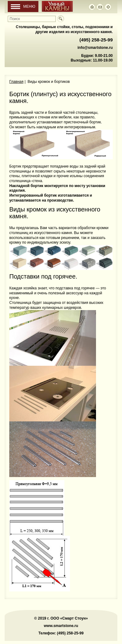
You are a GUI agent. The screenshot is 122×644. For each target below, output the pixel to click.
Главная (16, 82)
